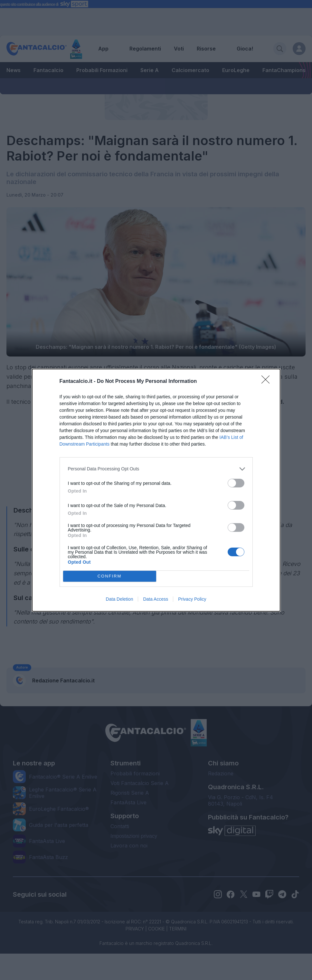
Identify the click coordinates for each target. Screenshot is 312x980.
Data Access (156, 599)
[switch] (236, 483)
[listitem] (156, 469)
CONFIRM (110, 576)
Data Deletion (120, 599)
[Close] (268, 382)
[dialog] (156, 490)
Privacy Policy (192, 599)
